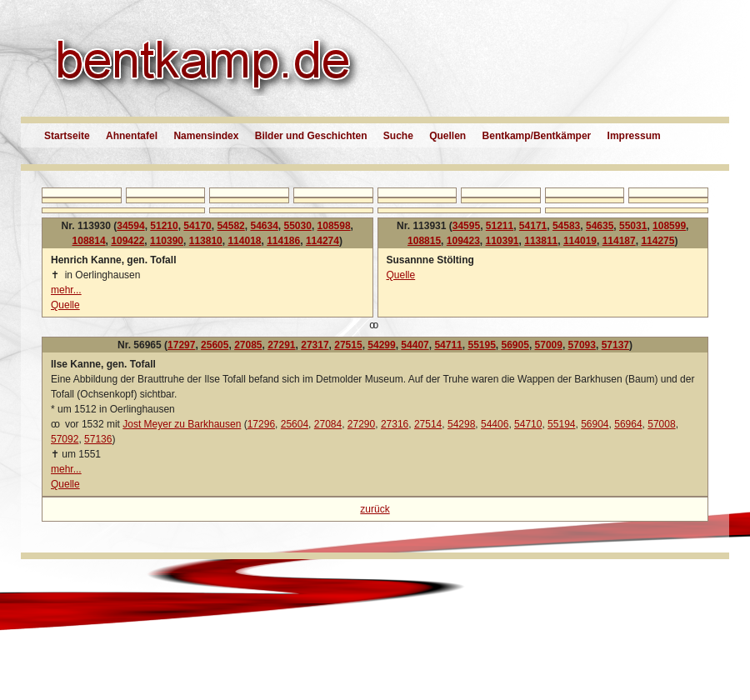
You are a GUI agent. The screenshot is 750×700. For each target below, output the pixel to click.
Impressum (634, 136)
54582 (230, 226)
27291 (281, 345)
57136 (98, 439)
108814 (89, 241)
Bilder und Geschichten (311, 136)
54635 (600, 226)
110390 (167, 241)
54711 (448, 345)
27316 (395, 424)
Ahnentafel (132, 136)
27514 (428, 424)
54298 (461, 424)
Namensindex (206, 136)
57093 (582, 345)
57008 (661, 424)
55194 (561, 424)
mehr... (66, 290)
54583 (566, 226)
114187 (619, 241)
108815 (424, 241)
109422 (127, 241)
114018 (244, 241)
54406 (495, 424)
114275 (657, 241)
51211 (500, 226)
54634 (264, 226)
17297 (181, 345)
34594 (130, 226)
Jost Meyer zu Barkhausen (182, 424)
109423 (463, 241)
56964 (628, 424)
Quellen (447, 136)
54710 (528, 424)
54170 (197, 226)
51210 (164, 226)
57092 (65, 439)
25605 (215, 345)
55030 (298, 226)
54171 (533, 226)
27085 (248, 345)
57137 (615, 345)
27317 (315, 345)
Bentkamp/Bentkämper (537, 136)
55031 (633, 226)
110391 (502, 241)
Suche (398, 136)
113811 (541, 241)
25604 (295, 424)
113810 (206, 241)
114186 (283, 241)
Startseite (67, 136)
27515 (348, 345)
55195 (481, 345)
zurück (375, 509)
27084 (328, 424)
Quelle (65, 305)
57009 (549, 345)
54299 (381, 345)
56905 (515, 345)
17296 (261, 424)
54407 (415, 345)
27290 (361, 424)
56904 (595, 424)
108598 (334, 226)
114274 (322, 241)
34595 (466, 226)
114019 (580, 241)
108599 (669, 226)
